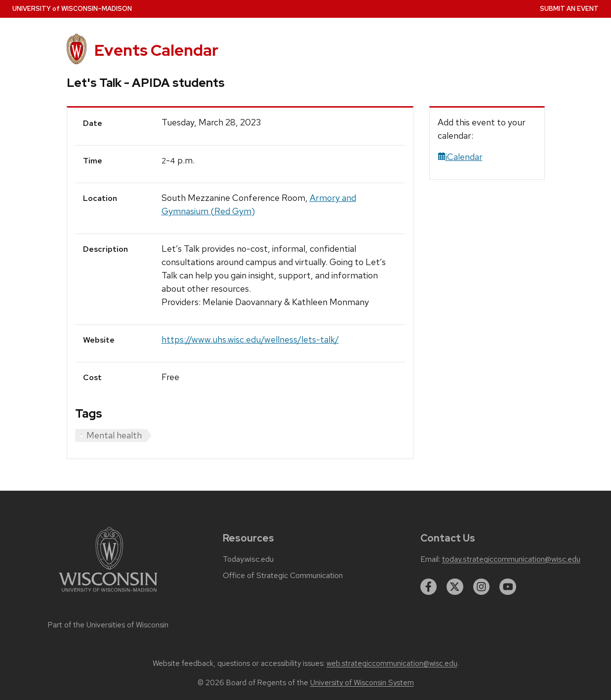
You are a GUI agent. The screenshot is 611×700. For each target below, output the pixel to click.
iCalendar (460, 157)
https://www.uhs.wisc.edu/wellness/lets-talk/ (250, 339)
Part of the (108, 625)
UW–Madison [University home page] (72, 9)
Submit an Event (569, 9)
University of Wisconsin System (362, 683)
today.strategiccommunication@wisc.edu (511, 559)
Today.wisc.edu (248, 559)
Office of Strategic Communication (283, 576)
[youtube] (508, 587)
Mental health (114, 435)
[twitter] (455, 587)
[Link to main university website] (108, 594)
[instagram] (482, 587)
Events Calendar (156, 50)
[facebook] (429, 587)
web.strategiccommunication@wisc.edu (392, 663)
